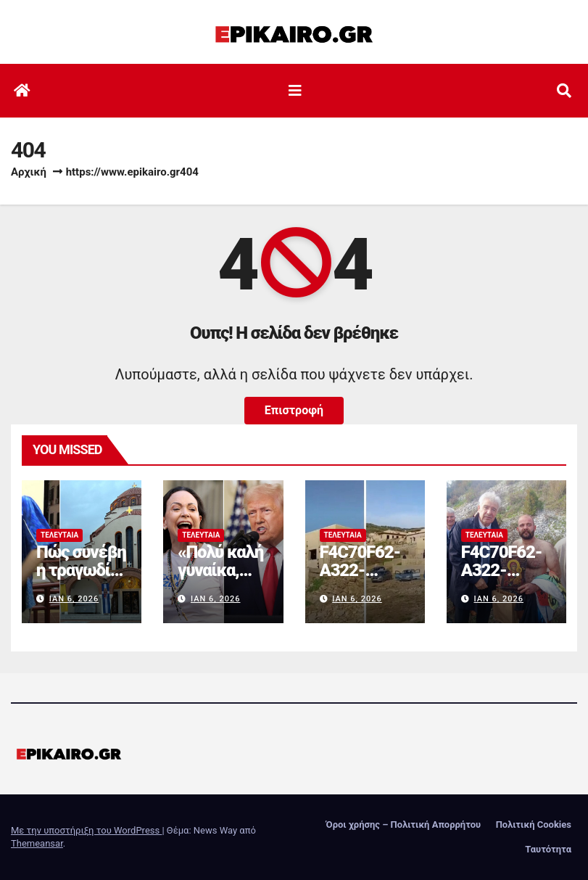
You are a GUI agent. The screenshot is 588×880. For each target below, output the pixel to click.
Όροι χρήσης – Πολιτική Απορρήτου (404, 825)
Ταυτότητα (548, 849)
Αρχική (29, 172)
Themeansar (37, 843)
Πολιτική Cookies (534, 825)
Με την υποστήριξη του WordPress (86, 830)
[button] (564, 91)
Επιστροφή (294, 410)
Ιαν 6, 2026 (74, 599)
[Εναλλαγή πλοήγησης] (295, 91)
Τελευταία (59, 535)
